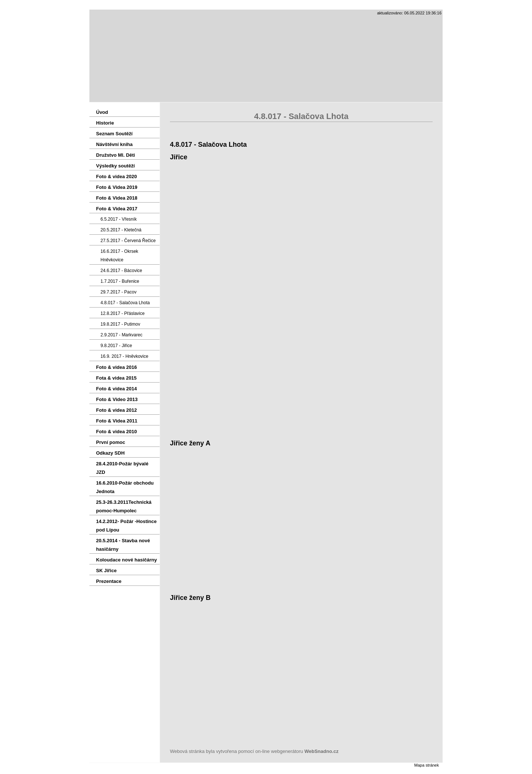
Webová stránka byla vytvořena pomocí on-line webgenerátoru (254, 751)
